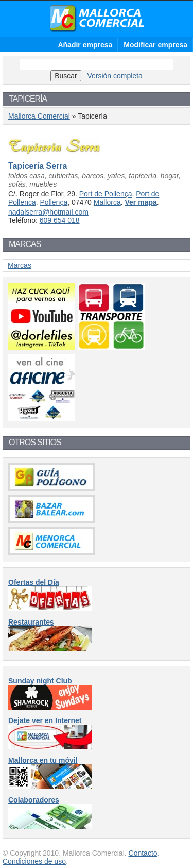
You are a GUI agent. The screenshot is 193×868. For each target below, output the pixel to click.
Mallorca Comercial (97, 19)
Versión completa (115, 76)
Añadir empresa (85, 45)
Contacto (143, 853)
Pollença (54, 202)
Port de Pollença (106, 194)
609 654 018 (60, 220)
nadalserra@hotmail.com (48, 212)
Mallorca (107, 202)
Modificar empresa (155, 45)
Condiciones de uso (34, 861)
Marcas (20, 265)
